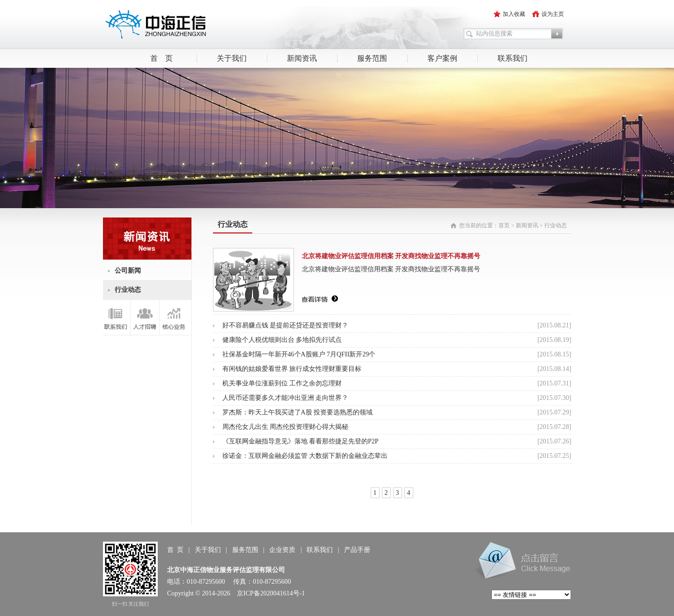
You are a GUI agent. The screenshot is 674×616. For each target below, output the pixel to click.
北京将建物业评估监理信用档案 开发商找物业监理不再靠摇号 (391, 256)
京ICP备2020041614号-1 (271, 593)
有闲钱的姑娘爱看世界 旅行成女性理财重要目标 (292, 369)
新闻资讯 (302, 58)
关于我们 (232, 58)
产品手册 (357, 550)
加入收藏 (514, 14)
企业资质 (282, 550)
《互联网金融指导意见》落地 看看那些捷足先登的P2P (300, 441)
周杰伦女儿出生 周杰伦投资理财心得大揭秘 (286, 427)
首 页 (161, 58)
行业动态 (128, 290)
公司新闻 (128, 271)
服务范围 (372, 58)
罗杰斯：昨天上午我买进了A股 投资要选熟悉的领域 (298, 412)
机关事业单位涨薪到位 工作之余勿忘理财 (282, 383)
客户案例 (442, 58)
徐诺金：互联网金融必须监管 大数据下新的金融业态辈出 (305, 456)
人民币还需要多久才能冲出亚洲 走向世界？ (286, 398)
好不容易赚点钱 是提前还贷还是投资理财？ (286, 325)
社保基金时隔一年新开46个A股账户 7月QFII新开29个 (299, 354)
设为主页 (553, 14)
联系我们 (513, 58)
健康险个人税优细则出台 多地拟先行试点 (282, 340)
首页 (504, 225)
